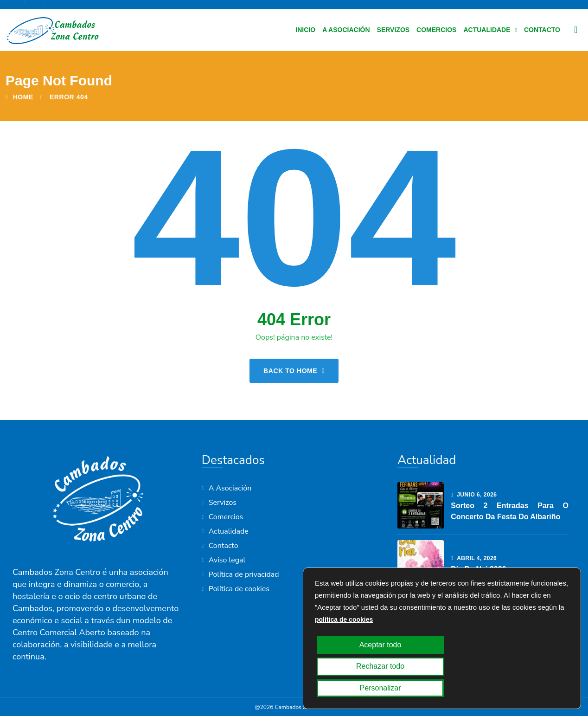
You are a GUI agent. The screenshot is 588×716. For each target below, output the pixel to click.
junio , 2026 (474, 495)
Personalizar (521, 688)
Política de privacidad (244, 574)
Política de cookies (239, 589)
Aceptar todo (355, 688)
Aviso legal (227, 560)
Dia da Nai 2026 (478, 569)
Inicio (305, 30)
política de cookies (344, 663)
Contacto (542, 30)
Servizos (393, 30)
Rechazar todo (438, 688)
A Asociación (346, 30)
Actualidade (487, 30)
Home (19, 97)
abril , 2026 (474, 558)
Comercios (436, 30)
